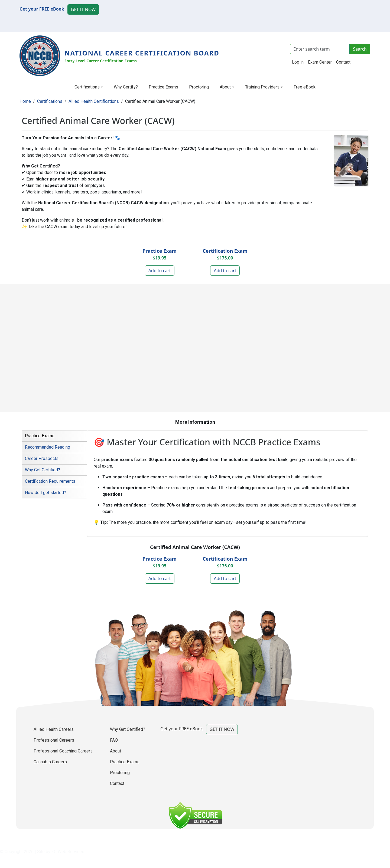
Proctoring (199, 87)
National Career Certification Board (142, 53)
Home (25, 101)
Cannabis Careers (50, 762)
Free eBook (305, 87)
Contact (343, 62)
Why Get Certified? (128, 729)
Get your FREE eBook (42, 9)
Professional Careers (54, 740)
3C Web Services (68, 852)
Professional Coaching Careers (63, 751)
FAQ (114, 740)
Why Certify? (126, 87)
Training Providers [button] (262, 87)
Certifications (50, 101)
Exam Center (320, 62)
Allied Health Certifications (94, 101)
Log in (298, 62)
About (116, 751)
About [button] (225, 87)
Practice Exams (163, 87)
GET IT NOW (83, 9)
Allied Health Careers (54, 729)
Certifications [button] (87, 87)
